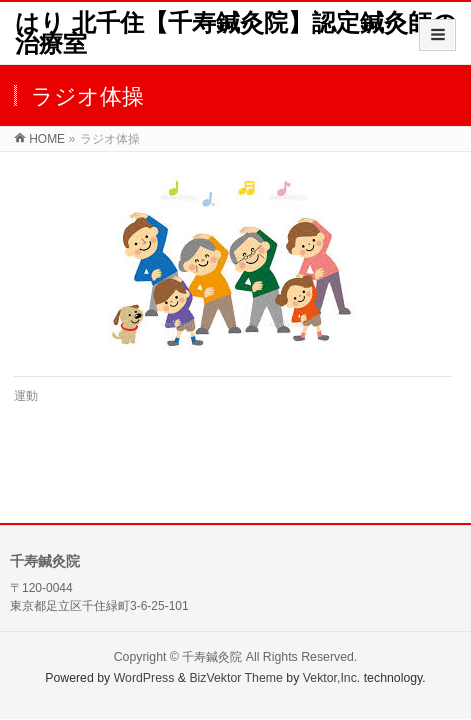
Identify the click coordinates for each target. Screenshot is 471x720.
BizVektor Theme (236, 678)
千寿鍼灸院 (212, 657)
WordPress (144, 678)
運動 (26, 396)
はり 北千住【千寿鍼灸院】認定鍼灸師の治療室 (236, 33)
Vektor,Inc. (332, 678)
